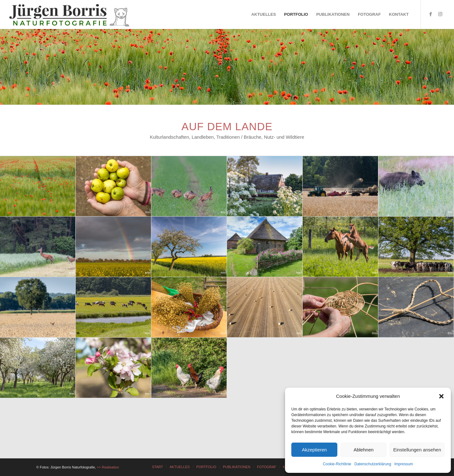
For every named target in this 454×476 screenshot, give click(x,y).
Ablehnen (363, 450)
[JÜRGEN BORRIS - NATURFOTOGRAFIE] (70, 15)
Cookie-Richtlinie (337, 464)
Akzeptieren (314, 450)
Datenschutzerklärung (373, 464)
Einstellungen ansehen (417, 450)
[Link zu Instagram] (440, 14)
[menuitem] (264, 15)
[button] (441, 396)
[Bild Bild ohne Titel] (38, 186)
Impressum (404, 464)
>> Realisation (108, 467)
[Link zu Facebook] (431, 14)
